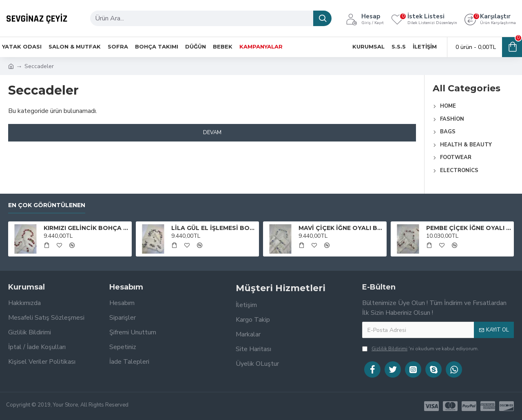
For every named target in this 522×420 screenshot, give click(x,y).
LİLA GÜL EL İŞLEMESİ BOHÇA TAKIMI (214, 228)
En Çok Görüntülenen (47, 205)
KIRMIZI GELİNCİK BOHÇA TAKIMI (86, 228)
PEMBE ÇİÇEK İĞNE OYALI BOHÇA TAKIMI (469, 228)
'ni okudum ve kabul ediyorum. (420, 349)
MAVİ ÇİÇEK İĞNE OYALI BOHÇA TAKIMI (341, 228)
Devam (212, 133)
